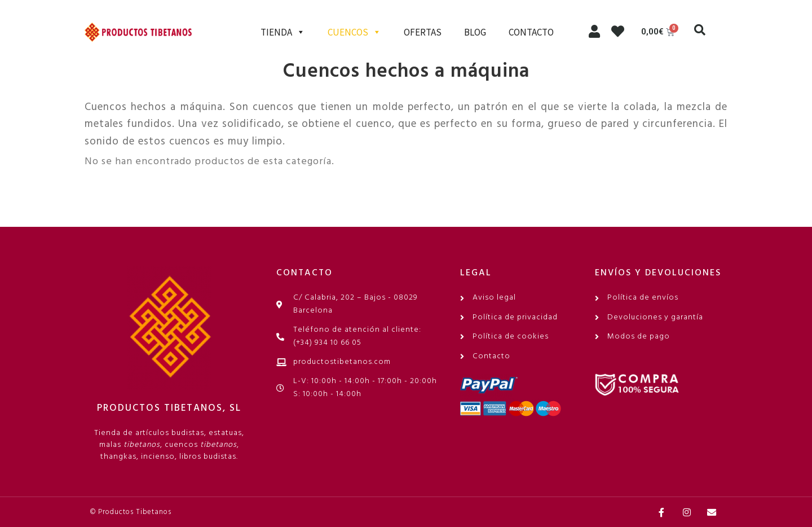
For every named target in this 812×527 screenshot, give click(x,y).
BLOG (475, 32)
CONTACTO (531, 32)
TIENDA (283, 32)
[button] (700, 30)
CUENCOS (354, 32)
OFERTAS (423, 32)
